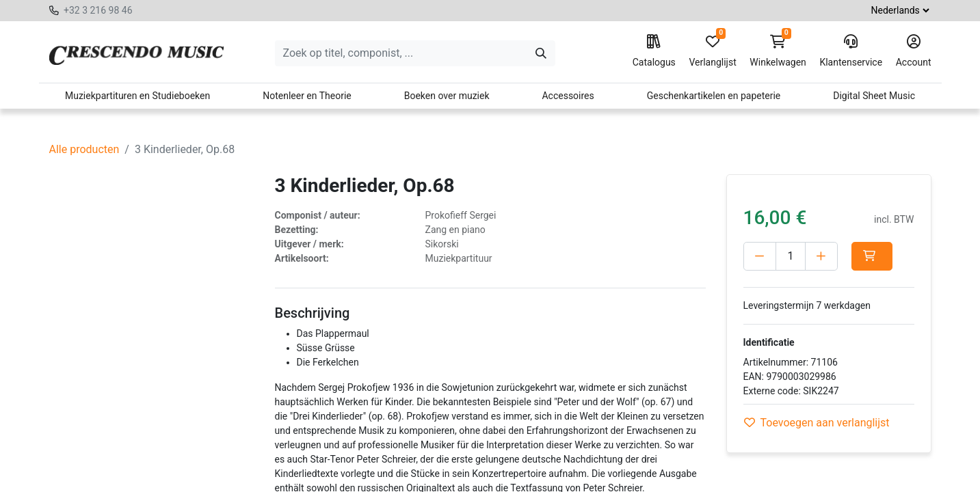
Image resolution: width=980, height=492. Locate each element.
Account (914, 51)
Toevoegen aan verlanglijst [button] (817, 423)
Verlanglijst (712, 51)
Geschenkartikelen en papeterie (714, 96)
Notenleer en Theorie (307, 96)
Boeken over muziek (447, 96)
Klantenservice (851, 51)
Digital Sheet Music (874, 96)
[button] (875, 256)
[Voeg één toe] (821, 256)
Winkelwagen (778, 51)
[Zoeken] (541, 53)
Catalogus (654, 51)
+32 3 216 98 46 (98, 10)
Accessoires (568, 96)
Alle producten (84, 149)
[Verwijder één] (760, 256)
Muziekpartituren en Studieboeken (137, 96)
